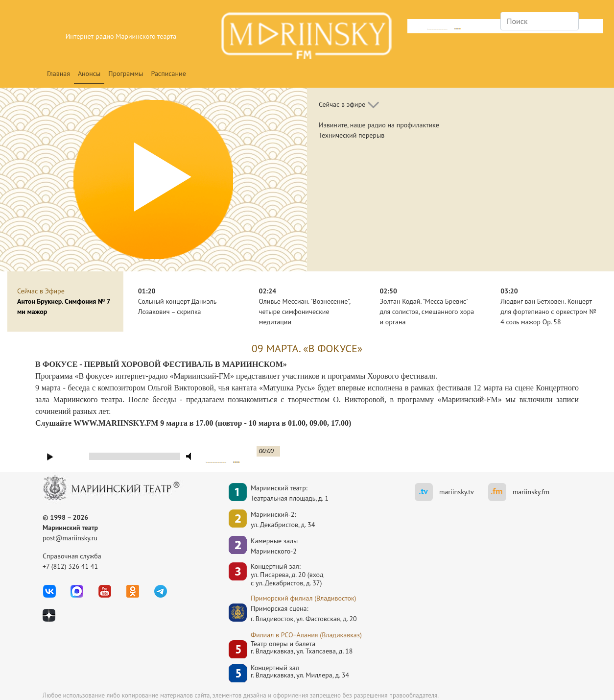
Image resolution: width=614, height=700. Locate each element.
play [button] (50, 457)
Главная (59, 73)
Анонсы (89, 73)
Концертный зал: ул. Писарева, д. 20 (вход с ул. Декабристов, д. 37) (287, 575)
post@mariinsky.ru (70, 538)
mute (416, 27)
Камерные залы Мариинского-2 (274, 546)
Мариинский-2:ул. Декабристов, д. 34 (283, 519)
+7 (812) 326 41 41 (70, 566)
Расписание (169, 73)
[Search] (540, 21)
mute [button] (190, 456)
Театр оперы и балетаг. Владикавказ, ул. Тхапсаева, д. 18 (302, 648)
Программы (126, 73)
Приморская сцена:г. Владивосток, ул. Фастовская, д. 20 (295, 614)
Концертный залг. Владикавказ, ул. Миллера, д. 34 (300, 672)
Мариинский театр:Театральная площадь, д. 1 (290, 493)
